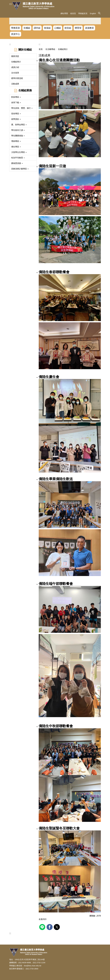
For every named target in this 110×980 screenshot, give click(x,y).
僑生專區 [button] (16, 147)
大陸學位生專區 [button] (19, 152)
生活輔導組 (50, 49)
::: (11, 4)
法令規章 (15, 73)
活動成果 (15, 84)
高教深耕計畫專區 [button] (20, 169)
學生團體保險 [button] (18, 136)
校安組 (68, 28)
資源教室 (89, 28)
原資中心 (16, 34)
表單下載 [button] (16, 103)
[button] (99, 13)
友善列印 (43, 919)
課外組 (37, 28)
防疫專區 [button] (16, 97)
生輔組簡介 (16, 62)
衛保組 (47, 28)
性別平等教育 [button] (18, 158)
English (93, 13)
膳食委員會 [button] (17, 163)
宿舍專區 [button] (16, 114)
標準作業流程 (17, 78)
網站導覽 (64, 13)
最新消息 (15, 56)
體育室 (78, 28)
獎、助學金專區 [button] (19, 125)
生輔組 (27, 28)
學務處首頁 (83, 13)
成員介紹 (15, 67)
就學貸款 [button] (16, 119)
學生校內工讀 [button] (18, 130)
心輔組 (58, 28)
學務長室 (16, 28)
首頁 (41, 49)
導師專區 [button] (16, 141)
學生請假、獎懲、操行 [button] (22, 108)
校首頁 (73, 13)
